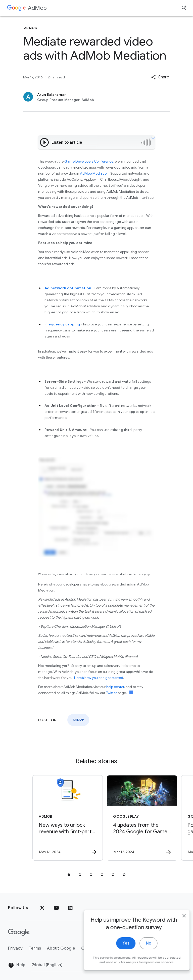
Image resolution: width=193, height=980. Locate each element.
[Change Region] (72, 965)
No (142, 953)
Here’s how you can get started (99, 678)
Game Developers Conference (89, 161)
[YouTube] (56, 908)
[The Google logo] (19, 932)
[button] (160, 77)
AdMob (37, 8)
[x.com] (42, 908)
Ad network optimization (68, 288)
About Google (61, 948)
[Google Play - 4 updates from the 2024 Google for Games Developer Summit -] (133, 818)
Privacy (15, 948)
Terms (35, 948)
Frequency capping (62, 324)
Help (17, 965)
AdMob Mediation (94, 173)
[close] (177, 925)
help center (115, 687)
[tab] (69, 875)
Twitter (111, 693)
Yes (119, 953)
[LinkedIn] (70, 908)
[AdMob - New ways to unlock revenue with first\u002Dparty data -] (59, 818)
